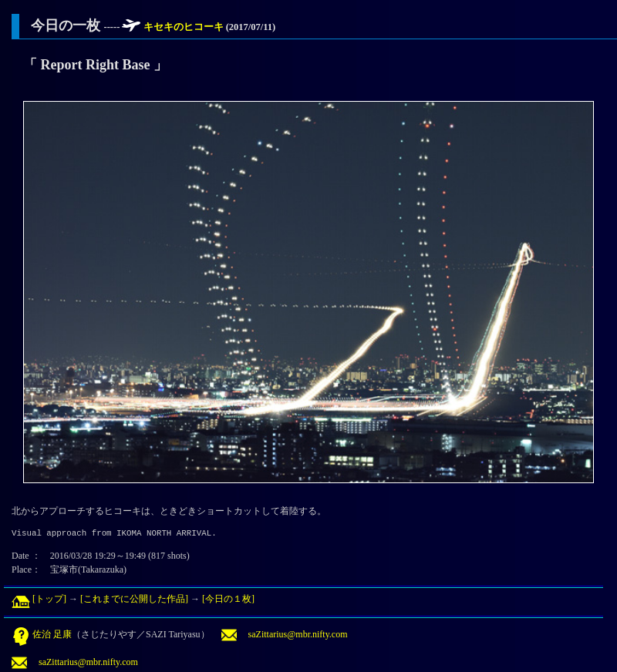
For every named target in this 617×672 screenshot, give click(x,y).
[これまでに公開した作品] (134, 599)
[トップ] (39, 599)
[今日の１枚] (228, 599)
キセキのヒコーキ (185, 27)
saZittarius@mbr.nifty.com (285, 634)
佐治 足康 (42, 634)
